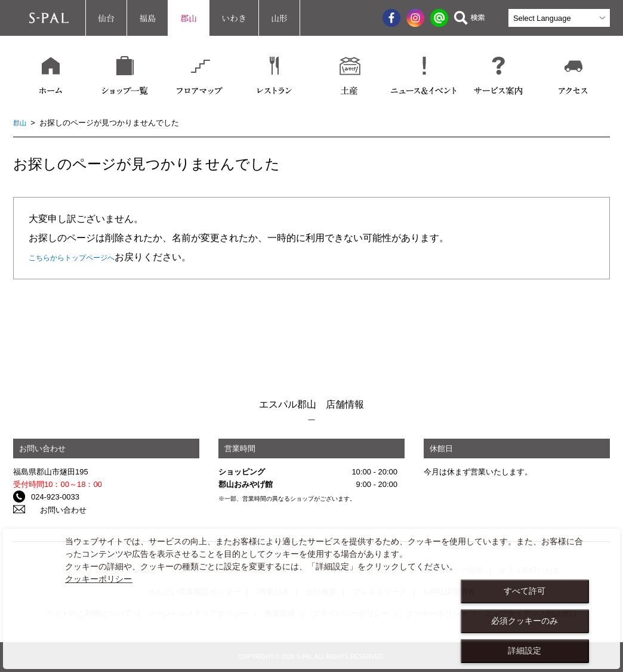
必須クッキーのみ (525, 621)
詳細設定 (525, 651)
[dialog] (311, 599)
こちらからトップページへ (86, 257)
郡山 (189, 18)
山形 (279, 18)
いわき (234, 18)
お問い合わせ (54, 509)
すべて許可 (525, 591)
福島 (147, 18)
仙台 (106, 18)
